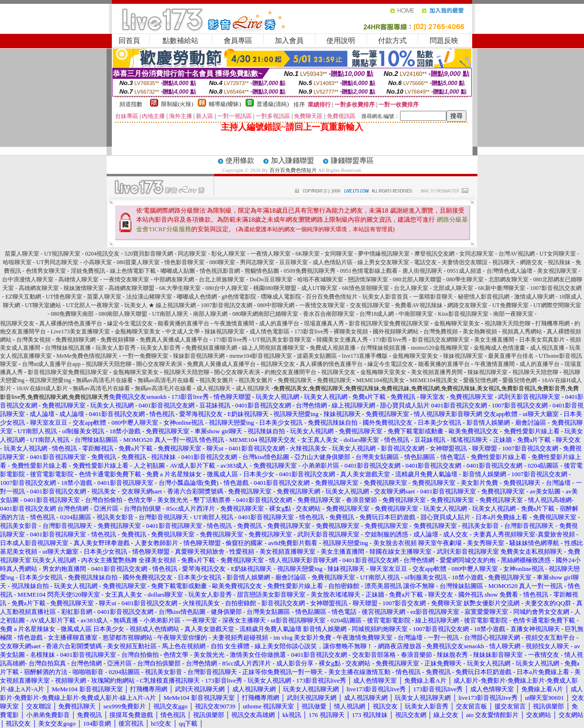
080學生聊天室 (465, 279)
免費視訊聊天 (295, 380)
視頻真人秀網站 (522, 332)
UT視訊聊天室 (62, 254)
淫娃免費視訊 (88, 271)
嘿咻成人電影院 (281, 297)
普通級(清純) (273, 104)
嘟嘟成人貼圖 (178, 271)
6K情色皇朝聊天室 (366, 288)
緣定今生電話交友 (130, 323)
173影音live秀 (312, 332)
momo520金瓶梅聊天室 (440, 348)
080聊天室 (222, 262)
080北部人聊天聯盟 (417, 279)
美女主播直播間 (494, 340)
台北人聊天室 (411, 288)
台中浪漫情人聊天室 (28, 279)
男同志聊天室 (257, 262)
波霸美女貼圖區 (317, 356)
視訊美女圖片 (216, 380)
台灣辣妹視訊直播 (68, 348)
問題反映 (444, 41)
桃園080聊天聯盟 (275, 288)
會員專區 (238, 41)
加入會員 (289, 41)
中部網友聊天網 (174, 279)
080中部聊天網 (276, 305)
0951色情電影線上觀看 (369, 271)
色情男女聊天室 (46, 271)
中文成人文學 (183, 332)
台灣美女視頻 (33, 340)
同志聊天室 (192, 254)
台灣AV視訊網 (517, 254)
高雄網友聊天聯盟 (131, 288)
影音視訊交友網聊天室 (441, 340)
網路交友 (531, 262)
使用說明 (341, 41)
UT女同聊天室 (558, 254)
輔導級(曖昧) (225, 104)
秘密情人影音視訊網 (484, 297)
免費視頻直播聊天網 (211, 348)
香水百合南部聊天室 (329, 314)
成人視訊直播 (547, 348)
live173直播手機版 (365, 356)
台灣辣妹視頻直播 (383, 348)
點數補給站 (180, 41)
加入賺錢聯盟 (292, 161)
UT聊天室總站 (43, 305)
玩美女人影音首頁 (385, 297)
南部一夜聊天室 (513, 314)
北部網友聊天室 (508, 279)
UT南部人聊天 (170, 314)
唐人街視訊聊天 (422, 271)
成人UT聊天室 (319, 288)
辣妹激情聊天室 (84, 288)
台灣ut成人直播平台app (51, 364)
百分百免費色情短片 (293, 170)
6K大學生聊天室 (180, 288)
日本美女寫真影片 (542, 340)
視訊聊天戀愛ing (51, 380)
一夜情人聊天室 (270, 254)
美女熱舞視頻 (480, 332)
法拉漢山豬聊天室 (149, 297)
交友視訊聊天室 (370, 305)
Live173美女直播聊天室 (80, 332)
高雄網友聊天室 (39, 288)
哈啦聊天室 (17, 262)
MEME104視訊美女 (380, 380)
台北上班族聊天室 (222, 279)
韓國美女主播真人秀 (342, 340)
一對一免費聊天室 (145, 356)
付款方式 (392, 41)
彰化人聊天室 (228, 254)
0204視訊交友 (102, 254)
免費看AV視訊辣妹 (419, 305)
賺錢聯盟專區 (352, 161)
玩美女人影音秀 (116, 348)
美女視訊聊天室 (557, 271)
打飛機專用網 (552, 323)
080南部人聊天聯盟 (123, 314)
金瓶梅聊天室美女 (457, 323)
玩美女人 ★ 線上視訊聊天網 (160, 305)
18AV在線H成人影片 (42, 388)
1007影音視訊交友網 (556, 288)
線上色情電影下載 (133, 271)
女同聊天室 (339, 254)
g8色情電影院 (239, 297)
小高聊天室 (97, 262)
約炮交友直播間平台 (291, 372)
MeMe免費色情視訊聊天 (87, 356)
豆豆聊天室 (293, 262)
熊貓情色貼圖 (262, 271)
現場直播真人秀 (324, 323)
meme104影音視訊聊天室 (261, 356)
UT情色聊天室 (64, 297)
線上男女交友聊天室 (383, 262)
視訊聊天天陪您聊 (508, 323)
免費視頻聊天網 (76, 340)
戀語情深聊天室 (368, 279)
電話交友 (425, 262)
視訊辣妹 (559, 262)
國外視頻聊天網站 (396, 332)
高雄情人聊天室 (78, 279)
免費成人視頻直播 (333, 348)
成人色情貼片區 (333, 262)
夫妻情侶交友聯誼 (465, 262)
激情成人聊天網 (534, 297)
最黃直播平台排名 (511, 356)
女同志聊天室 (476, 254)
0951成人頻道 (465, 271)
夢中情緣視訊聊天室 (384, 254)
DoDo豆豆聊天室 (271, 279)
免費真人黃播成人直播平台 (174, 340)
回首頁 (129, 41)
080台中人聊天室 (227, 288)
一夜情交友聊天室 (126, 279)
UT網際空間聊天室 (557, 305)
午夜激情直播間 (234, 323)
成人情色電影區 (270, 332)
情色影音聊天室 (184, 262)
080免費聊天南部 (72, 314)
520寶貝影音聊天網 (149, 254)
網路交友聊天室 (467, 305)
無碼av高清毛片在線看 (104, 380)
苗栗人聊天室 (22, 254)
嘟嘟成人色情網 (197, 297)
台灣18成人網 (377, 314)
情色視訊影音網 (220, 271)
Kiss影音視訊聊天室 (463, 314)
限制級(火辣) (177, 104)
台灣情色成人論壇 (509, 271)
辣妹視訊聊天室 (225, 332)
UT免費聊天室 (510, 305)
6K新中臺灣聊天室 (502, 288)
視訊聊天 (504, 262)
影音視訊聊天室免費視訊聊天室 (389, 323)
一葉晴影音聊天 (433, 297)
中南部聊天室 (416, 314)
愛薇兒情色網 (480, 380)
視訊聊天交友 (17, 323)
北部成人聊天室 (453, 288)
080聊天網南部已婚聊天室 (265, 314)
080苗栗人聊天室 (138, 262)
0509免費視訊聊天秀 (310, 271)
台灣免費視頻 (441, 332)
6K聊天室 (308, 254)
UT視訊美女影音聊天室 (282, 340)
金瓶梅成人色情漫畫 (499, 348)
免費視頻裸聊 (118, 340)
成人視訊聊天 (214, 388)
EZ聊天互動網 (23, 297)
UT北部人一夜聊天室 (93, 305)
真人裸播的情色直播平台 (71, 323)
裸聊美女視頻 (351, 332)
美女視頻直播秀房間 (437, 372)
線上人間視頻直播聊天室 (273, 348)
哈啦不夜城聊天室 (320, 279)
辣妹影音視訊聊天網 (199, 356)
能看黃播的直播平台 (184, 323)
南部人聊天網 (210, 314)
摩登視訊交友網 (434, 254)
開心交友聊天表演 (159, 364)
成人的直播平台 (279, 323)
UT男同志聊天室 (57, 262)
